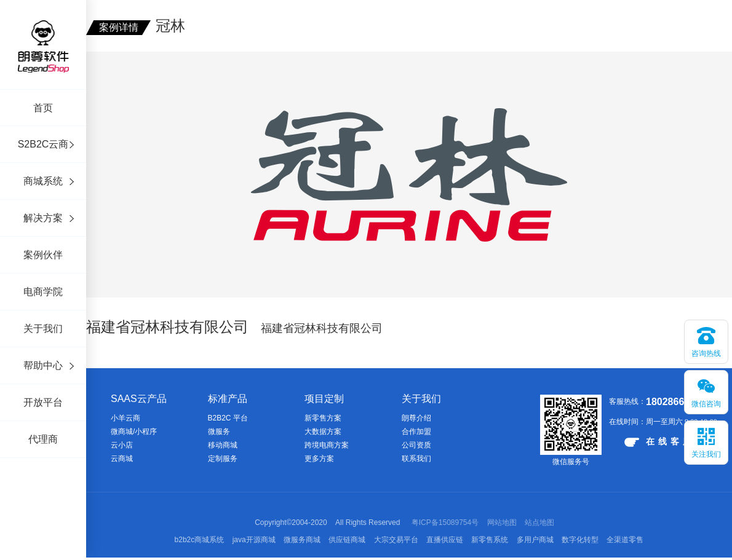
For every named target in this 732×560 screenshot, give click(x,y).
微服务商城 (302, 540)
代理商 (43, 439)
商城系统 (43, 181)
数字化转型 (580, 540)
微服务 (219, 432)
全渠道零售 (625, 540)
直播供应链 (445, 540)
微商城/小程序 (134, 432)
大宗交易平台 (396, 540)
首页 (43, 108)
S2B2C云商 (43, 144)
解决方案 (43, 218)
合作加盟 (416, 432)
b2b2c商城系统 (200, 540)
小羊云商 (125, 418)
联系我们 (416, 459)
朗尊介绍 (416, 418)
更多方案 (319, 459)
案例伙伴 (43, 255)
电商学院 (43, 292)
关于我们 (43, 329)
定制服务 (223, 459)
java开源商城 (254, 540)
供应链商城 (347, 540)
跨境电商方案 (327, 445)
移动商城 (223, 445)
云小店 (122, 445)
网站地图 (502, 523)
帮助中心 (43, 365)
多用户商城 (535, 540)
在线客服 (660, 442)
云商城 (122, 459)
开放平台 (43, 402)
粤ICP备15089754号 (445, 523)
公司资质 (416, 445)
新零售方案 (323, 418)
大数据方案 (323, 432)
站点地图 (539, 523)
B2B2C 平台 (228, 418)
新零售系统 (490, 540)
